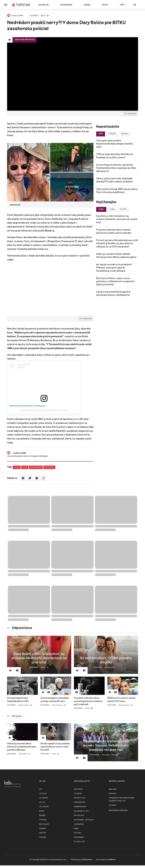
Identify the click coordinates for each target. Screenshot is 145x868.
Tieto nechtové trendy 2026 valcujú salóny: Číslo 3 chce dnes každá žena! (117, 191)
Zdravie (42, 829)
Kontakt (113, 794)
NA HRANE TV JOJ (81, 811)
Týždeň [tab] (112, 134)
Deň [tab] (101, 134)
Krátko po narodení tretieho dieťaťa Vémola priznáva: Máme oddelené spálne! (116, 256)
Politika (78, 833)
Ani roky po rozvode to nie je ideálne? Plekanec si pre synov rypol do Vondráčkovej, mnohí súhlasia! (114, 268)
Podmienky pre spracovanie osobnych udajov (121, 799)
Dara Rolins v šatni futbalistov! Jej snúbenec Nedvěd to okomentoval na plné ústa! (117, 219)
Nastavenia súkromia (118, 810)
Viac (122, 5)
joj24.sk (78, 794)
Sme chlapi (44, 824)
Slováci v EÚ (79, 842)
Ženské (42, 816)
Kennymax (88, 860)
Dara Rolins (49, 467)
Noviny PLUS (79, 798)
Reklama (113, 789)
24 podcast (79, 816)
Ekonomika (79, 837)
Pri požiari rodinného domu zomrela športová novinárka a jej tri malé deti (114, 231)
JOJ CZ (42, 802)
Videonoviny (80, 802)
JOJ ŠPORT (44, 798)
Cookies (112, 805)
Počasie (43, 837)
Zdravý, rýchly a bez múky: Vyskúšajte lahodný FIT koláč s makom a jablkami (115, 180)
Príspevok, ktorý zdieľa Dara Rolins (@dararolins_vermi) (44, 410)
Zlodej (17, 467)
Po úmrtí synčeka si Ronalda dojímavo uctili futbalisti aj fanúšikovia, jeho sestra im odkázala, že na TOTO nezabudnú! (117, 243)
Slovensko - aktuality (84, 820)
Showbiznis (66, 5)
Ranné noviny (80, 807)
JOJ (41, 789)
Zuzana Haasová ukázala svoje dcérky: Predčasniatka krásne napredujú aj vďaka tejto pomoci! (116, 168)
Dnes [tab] (101, 209)
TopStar (43, 820)
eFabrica (112, 860)
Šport (105, 5)
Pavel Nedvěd (36, 467)
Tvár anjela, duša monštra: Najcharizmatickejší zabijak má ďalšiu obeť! (115, 144)
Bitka (25, 467)
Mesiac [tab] (125, 134)
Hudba (87, 5)
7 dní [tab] (112, 209)
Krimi (76, 829)
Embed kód (130, 114)
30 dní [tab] (123, 209)
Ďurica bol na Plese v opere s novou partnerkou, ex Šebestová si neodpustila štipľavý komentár (115, 281)
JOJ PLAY (43, 794)
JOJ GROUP (44, 807)
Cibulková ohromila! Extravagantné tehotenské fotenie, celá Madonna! (113, 293)
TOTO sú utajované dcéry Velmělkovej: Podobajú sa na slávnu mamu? (115, 156)
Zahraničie (79, 824)
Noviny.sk (44, 5)
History (42, 833)
